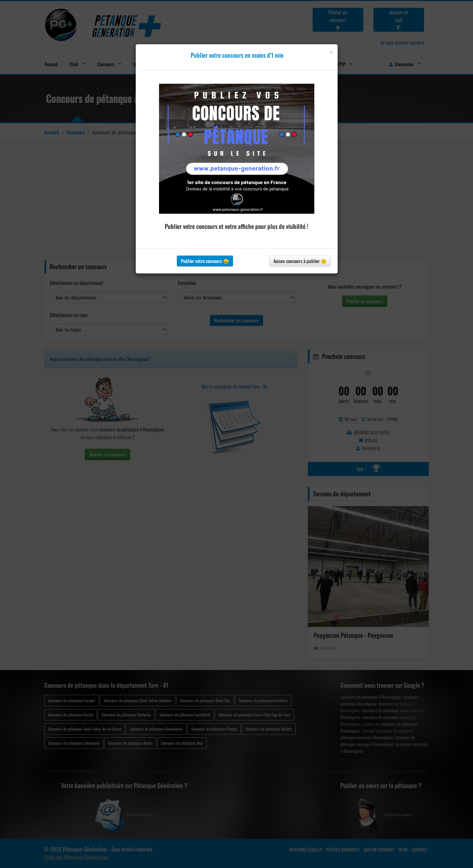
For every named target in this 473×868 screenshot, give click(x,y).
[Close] (331, 52)
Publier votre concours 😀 (205, 261)
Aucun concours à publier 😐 (300, 261)
